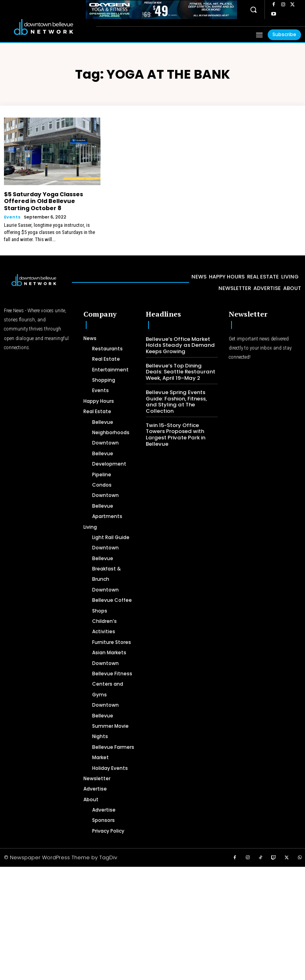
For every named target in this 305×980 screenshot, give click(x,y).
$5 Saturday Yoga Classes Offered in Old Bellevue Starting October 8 (43, 201)
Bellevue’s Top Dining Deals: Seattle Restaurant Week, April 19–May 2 (181, 371)
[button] (254, 9)
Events (12, 217)
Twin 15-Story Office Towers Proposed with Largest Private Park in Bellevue (175, 427)
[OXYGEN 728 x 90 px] (161, 10)
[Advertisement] (152, 922)
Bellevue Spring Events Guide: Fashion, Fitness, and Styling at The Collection (181, 398)
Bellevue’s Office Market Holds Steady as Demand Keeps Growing (179, 345)
